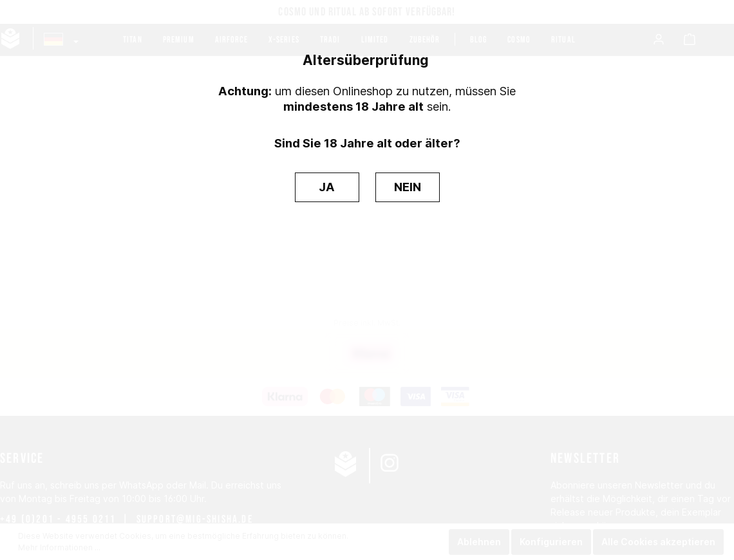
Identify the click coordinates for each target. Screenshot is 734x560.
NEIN (408, 187)
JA (327, 187)
